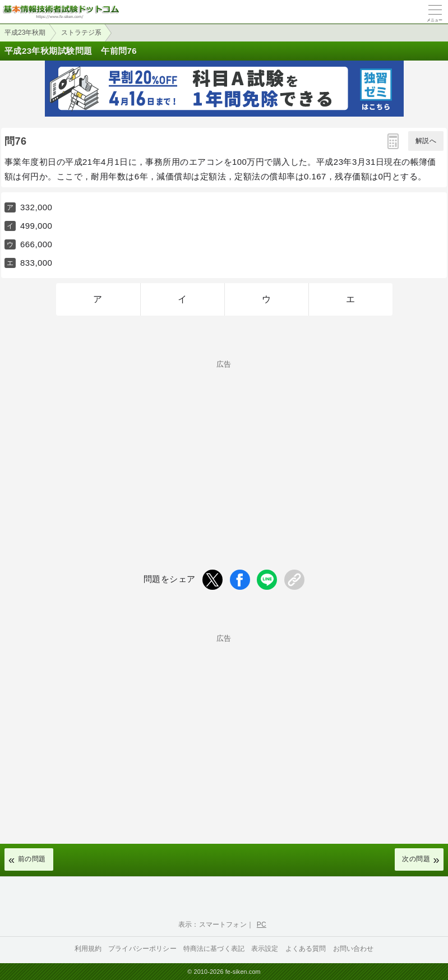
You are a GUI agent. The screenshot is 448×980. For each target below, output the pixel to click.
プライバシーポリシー (142, 949)
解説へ (426, 141)
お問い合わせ (354, 949)
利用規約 (88, 949)
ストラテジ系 (81, 33)
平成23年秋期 (25, 33)
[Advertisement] (224, 446)
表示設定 (265, 949)
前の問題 (32, 859)
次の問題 (416, 859)
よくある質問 (306, 949)
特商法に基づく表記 (214, 949)
